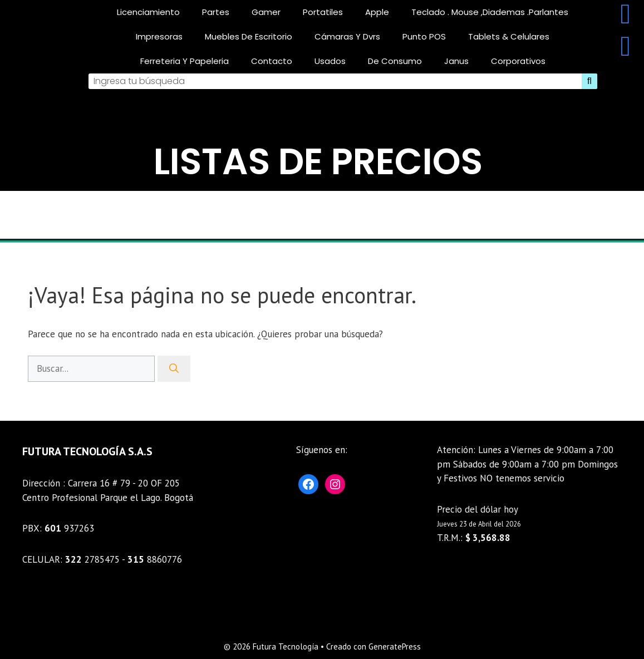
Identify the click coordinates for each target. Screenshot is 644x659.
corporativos (518, 61)
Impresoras (159, 36)
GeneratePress (395, 646)
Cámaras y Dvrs (347, 36)
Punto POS (424, 36)
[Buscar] (174, 369)
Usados (330, 61)
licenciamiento (148, 12)
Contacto (272, 61)
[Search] (589, 81)
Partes (216, 12)
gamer (266, 12)
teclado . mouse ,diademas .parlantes (490, 12)
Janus (456, 61)
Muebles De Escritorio (249, 36)
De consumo (395, 61)
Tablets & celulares (509, 36)
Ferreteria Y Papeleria (185, 61)
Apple (377, 12)
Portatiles (323, 12)
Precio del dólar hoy (478, 509)
